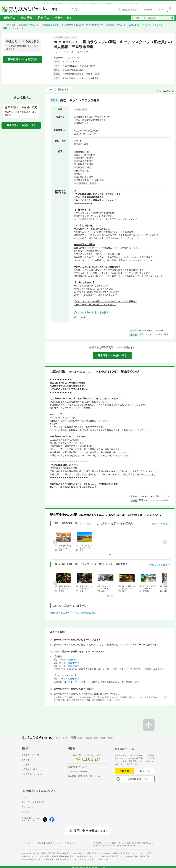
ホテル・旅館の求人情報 (85, 613)
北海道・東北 (92, 738)
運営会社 (26, 812)
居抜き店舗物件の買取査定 (67, 856)
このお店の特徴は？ (57, 89)
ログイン (145, 771)
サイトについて (28, 797)
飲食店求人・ (124, 853)
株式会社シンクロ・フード (108, 846)
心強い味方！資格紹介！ (79, 771)
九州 (81, 738)
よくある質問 (39, 802)
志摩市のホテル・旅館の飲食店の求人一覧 (108, 25)
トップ (6, 25)
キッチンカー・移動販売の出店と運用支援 (109, 856)
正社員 (160, 25)
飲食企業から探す (29, 769)
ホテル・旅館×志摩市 (69, 666)
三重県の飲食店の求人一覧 (52, 25)
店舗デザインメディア (41, 859)
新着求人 (10, 18)
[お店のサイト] (72, 58)
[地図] (97, 74)
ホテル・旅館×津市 (68, 660)
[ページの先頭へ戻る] (149, 725)
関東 (58, 738)
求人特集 (27, 18)
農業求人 (64, 859)
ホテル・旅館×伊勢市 (69, 663)
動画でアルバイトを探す (32, 774)
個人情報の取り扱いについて (50, 843)
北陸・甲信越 (107, 738)
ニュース (26, 802)
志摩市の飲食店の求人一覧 (77, 25)
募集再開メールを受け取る (23, 59)
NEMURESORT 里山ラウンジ (141, 25)
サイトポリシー (29, 843)
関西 (65, 738)
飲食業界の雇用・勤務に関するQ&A (84, 776)
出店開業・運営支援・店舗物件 (58, 853)
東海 (14, 25)
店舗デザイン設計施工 (94, 853)
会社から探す (63, 18)
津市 (115, 669)
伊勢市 (137, 669)
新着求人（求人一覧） (31, 755)
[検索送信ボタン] (172, 18)
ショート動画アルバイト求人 (92, 859)
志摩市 (148, 669)
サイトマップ (70, 843)
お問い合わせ (27, 807)
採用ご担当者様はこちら (90, 831)
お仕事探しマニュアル (78, 767)
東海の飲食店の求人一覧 (29, 25)
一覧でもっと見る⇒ (160, 524)
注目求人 (44, 18)
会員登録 (124, 771)
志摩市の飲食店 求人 (60, 613)
